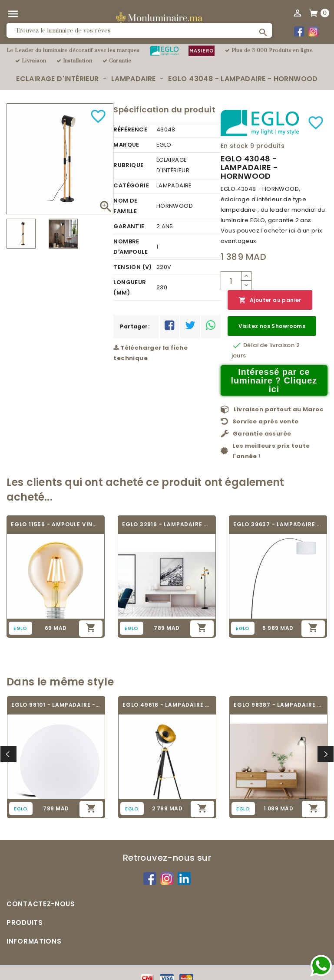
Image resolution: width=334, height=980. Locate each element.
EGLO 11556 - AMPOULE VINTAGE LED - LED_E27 (56, 524)
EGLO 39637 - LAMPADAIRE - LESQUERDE (278, 524)
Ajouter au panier (270, 300)
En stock (235, 146)
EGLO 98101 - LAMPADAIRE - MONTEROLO (56, 705)
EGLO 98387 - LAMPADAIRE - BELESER (278, 705)
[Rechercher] (139, 30)
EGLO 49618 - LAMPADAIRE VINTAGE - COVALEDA (167, 705)
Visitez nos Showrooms (272, 326)
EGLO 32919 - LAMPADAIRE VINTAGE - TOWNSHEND (167, 524)
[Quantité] (231, 281)
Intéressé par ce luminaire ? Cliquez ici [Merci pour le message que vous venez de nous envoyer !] (274, 380)
